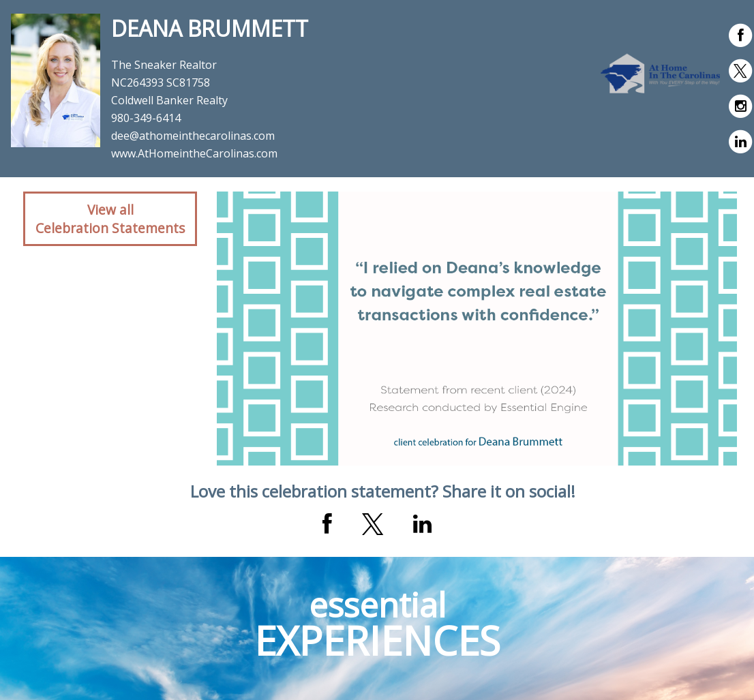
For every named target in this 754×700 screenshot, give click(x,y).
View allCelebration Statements (110, 219)
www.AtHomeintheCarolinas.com (194, 153)
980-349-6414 (146, 118)
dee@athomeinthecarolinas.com (193, 136)
